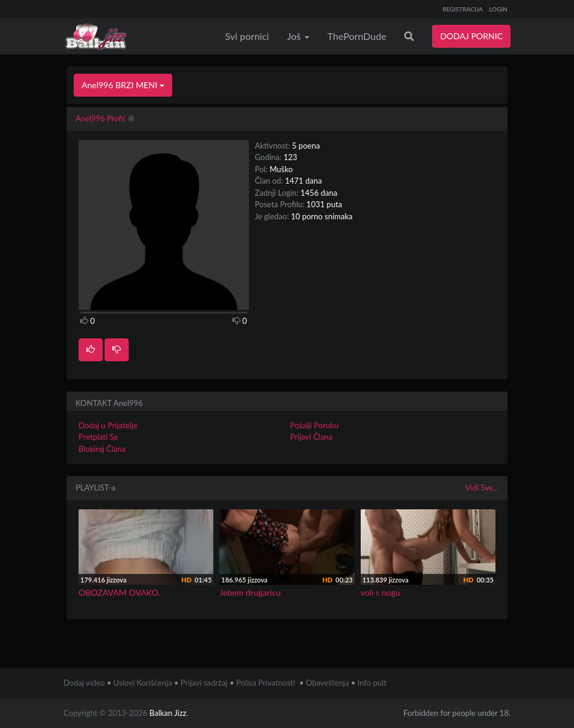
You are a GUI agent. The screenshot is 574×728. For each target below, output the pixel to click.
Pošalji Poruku (314, 425)
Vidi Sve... (482, 488)
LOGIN (498, 9)
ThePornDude (357, 36)
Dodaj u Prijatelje (108, 425)
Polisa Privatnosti (266, 683)
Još (298, 36)
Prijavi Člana (311, 437)
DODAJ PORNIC (471, 36)
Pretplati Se (98, 437)
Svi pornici (247, 36)
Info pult (372, 683)
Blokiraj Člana (102, 449)
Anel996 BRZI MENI (123, 85)
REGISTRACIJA (463, 9)
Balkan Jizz (168, 713)
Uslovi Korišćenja (143, 683)
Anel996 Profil (100, 118)
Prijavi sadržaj (204, 683)
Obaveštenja (327, 683)
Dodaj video (84, 683)
